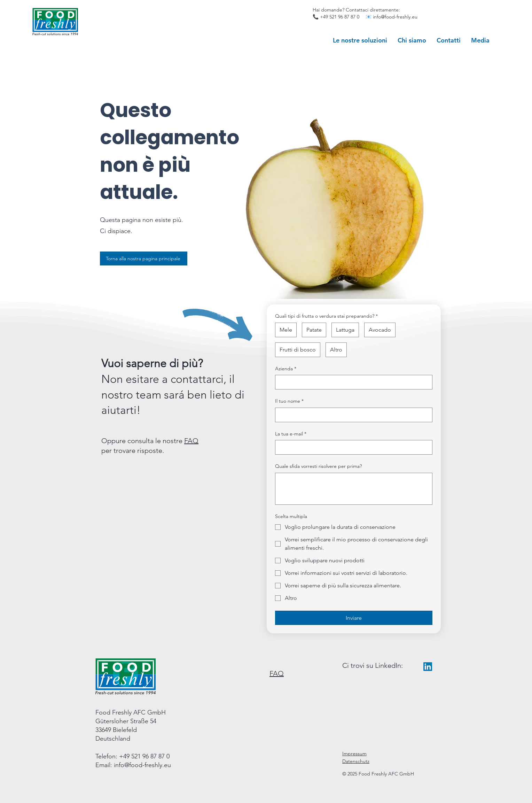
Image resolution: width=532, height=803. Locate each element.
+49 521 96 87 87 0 (340, 17)
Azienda (286, 369)
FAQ (191, 441)
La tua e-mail (291, 434)
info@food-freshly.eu (142, 765)
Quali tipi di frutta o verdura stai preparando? (326, 316)
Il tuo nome (289, 401)
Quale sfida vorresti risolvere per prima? (318, 466)
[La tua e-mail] (352, 447)
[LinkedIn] (428, 667)
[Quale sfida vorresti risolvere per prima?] (354, 489)
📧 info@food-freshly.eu (392, 17)
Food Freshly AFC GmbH (131, 712)
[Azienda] (352, 382)
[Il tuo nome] (352, 415)
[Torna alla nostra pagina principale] (144, 258)
